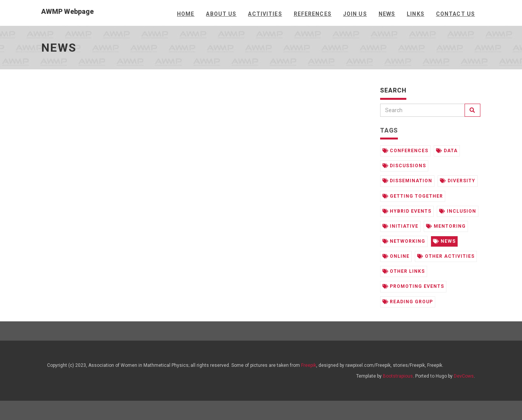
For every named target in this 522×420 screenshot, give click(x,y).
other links (404, 271)
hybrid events (407, 211)
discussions (404, 166)
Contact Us (455, 14)
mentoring (446, 226)
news (444, 241)
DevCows (464, 376)
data (447, 151)
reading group (408, 302)
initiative (401, 226)
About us (221, 14)
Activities (265, 14)
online (396, 256)
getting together (413, 196)
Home (186, 14)
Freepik (309, 365)
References (313, 14)
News (387, 14)
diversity (458, 181)
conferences (406, 151)
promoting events (413, 286)
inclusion (458, 211)
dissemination (407, 181)
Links (416, 14)
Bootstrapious (398, 376)
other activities (446, 256)
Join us (355, 14)
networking (404, 241)
